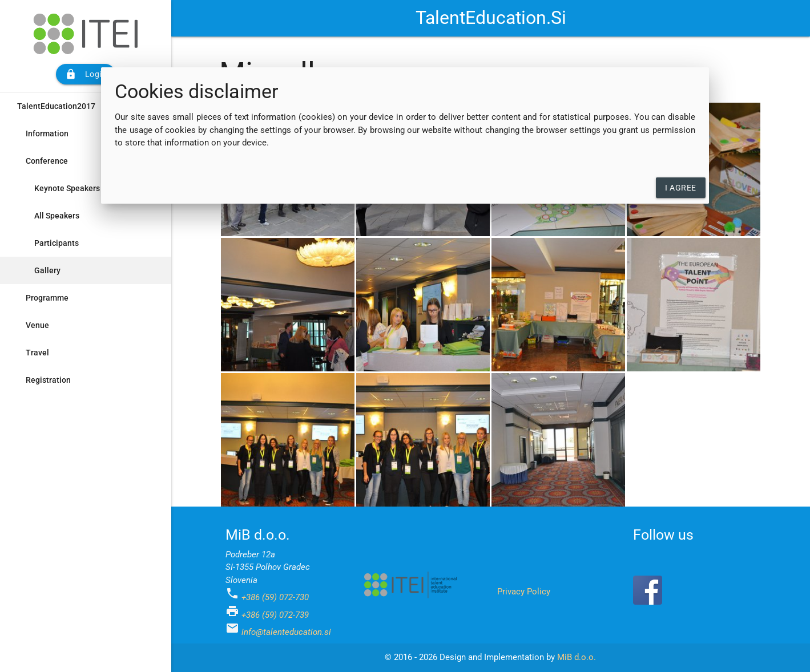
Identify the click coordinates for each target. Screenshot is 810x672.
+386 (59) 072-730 (275, 597)
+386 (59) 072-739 (275, 615)
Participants (57, 243)
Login (86, 74)
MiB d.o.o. (577, 657)
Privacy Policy (524, 592)
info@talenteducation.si (286, 632)
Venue (37, 325)
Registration (48, 380)
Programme (47, 298)
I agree (681, 188)
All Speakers (57, 216)
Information (47, 133)
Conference (47, 161)
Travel (37, 353)
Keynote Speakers (67, 188)
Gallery (47, 270)
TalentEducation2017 (56, 106)
